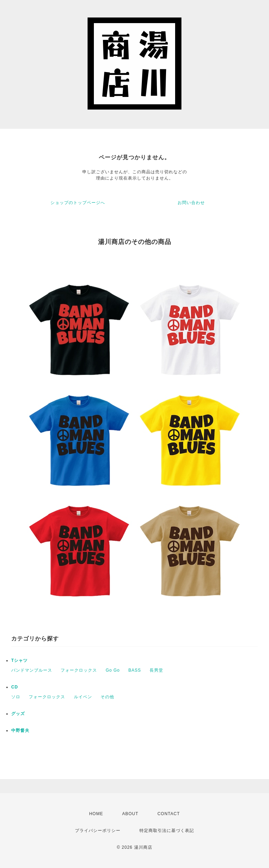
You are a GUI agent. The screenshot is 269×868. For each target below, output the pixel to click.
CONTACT (168, 814)
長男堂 (156, 670)
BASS (134, 670)
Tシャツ (19, 660)
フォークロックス (79, 670)
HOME (96, 814)
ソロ (16, 697)
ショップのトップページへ (78, 203)
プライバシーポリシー (98, 831)
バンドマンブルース (32, 670)
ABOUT (130, 814)
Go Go (113, 670)
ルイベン (83, 697)
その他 (107, 697)
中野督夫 (20, 730)
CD (15, 687)
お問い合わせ (191, 203)
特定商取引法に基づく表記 (167, 831)
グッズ (18, 714)
